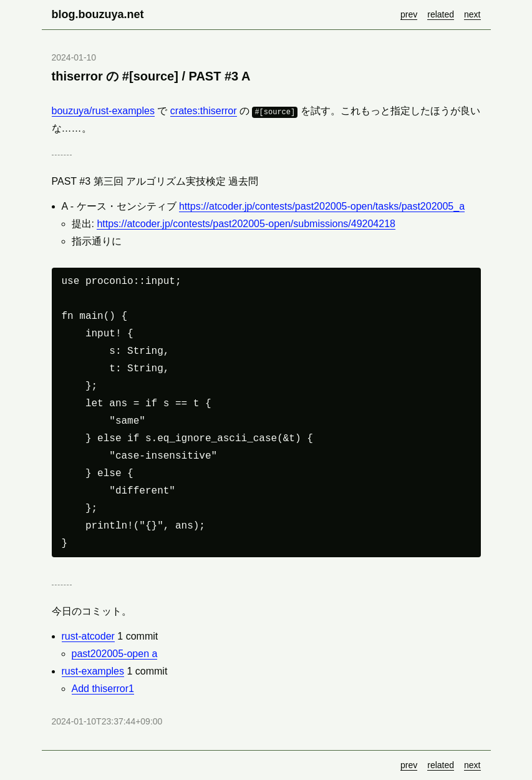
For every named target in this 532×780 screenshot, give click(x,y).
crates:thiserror (204, 111)
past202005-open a (115, 654)
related (441, 14)
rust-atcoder (88, 636)
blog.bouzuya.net (98, 14)
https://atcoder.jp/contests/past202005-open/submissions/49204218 (246, 224)
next (472, 14)
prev (409, 14)
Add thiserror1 (103, 689)
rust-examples (93, 671)
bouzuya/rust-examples (103, 111)
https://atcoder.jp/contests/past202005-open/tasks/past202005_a (322, 206)
